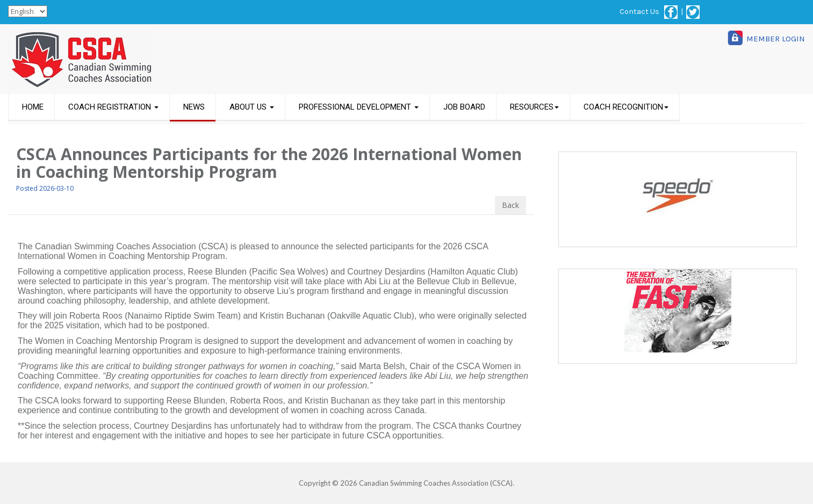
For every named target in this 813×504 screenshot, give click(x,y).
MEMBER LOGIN (776, 39)
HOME (33, 107)
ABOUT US (252, 107)
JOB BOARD (464, 107)
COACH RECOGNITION (626, 107)
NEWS (194, 107)
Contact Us (639, 12)
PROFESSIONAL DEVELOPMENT (359, 107)
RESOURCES (534, 107)
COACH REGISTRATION (113, 107)
